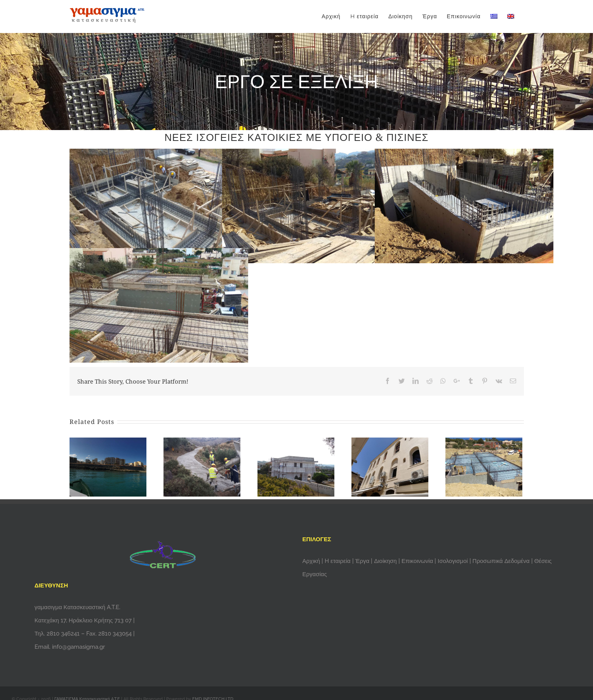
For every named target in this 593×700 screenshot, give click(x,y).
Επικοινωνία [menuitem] (418, 561)
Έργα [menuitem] (363, 561)
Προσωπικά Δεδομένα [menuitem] (501, 561)
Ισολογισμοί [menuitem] (453, 561)
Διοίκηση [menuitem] (386, 561)
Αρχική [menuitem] (312, 561)
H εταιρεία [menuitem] (338, 561)
